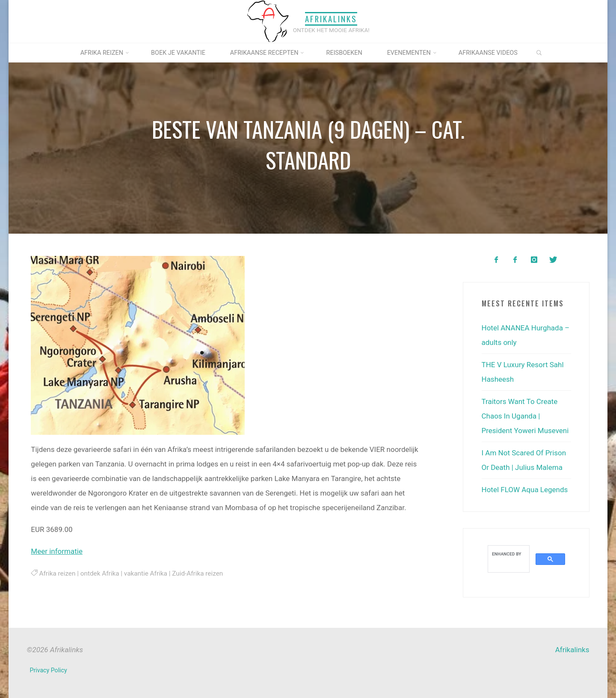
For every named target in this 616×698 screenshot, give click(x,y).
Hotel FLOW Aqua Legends (525, 490)
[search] (508, 554)
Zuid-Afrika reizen (197, 573)
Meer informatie (57, 551)
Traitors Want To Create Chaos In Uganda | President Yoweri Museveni (525, 416)
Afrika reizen (57, 573)
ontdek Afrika (99, 573)
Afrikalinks (331, 19)
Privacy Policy (49, 670)
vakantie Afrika (145, 573)
